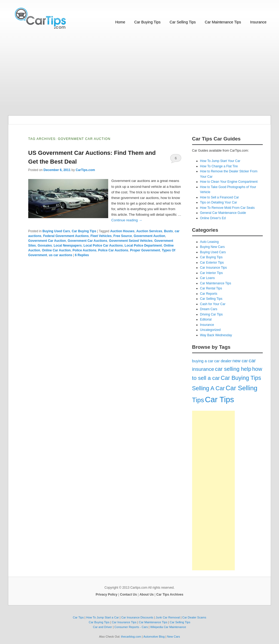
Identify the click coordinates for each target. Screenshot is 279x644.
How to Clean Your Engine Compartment (229, 182)
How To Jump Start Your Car (220, 161)
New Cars (173, 637)
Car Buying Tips (147, 22)
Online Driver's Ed (213, 218)
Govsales (45, 246)
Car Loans (207, 278)
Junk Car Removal (168, 617)
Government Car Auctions (87, 241)
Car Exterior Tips (212, 263)
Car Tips (219, 399)
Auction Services (149, 231)
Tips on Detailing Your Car (219, 202)
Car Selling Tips (183, 22)
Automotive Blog (154, 637)
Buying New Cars (213, 247)
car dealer (223, 361)
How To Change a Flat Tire (219, 166)
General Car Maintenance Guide (223, 213)
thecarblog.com (131, 637)
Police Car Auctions (113, 250)
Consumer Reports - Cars (131, 627)
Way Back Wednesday (216, 335)
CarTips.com (85, 170)
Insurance (258, 22)
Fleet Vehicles (101, 236)
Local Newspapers (68, 246)
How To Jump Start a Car (102, 617)
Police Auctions (84, 250)
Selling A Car (209, 388)
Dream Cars (209, 309)
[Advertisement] (139, 73)
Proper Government (145, 250)
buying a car (203, 361)
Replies (82, 255)
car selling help (233, 369)
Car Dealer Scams (194, 617)
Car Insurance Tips (214, 268)
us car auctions (60, 255)
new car (240, 361)
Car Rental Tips (211, 288)
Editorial (206, 319)
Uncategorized (210, 330)
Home (120, 22)
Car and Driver (103, 627)
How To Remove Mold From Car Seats (227, 208)
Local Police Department (143, 246)
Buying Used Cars (56, 231)
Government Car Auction (47, 241)
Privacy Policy (106, 595)
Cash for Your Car (213, 304)
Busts (168, 231)
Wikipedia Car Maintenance (168, 627)
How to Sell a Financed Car (220, 197)
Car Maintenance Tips (223, 22)
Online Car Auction (56, 250)
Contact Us (128, 595)
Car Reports (209, 294)
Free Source (123, 236)
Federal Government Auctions (66, 236)
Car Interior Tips (211, 273)
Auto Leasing (209, 242)
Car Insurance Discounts (137, 617)
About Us (146, 595)
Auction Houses (122, 231)
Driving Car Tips (211, 314)
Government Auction (149, 236)
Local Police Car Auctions (103, 246)
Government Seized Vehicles (131, 241)
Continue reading (127, 220)
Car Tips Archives (170, 595)
